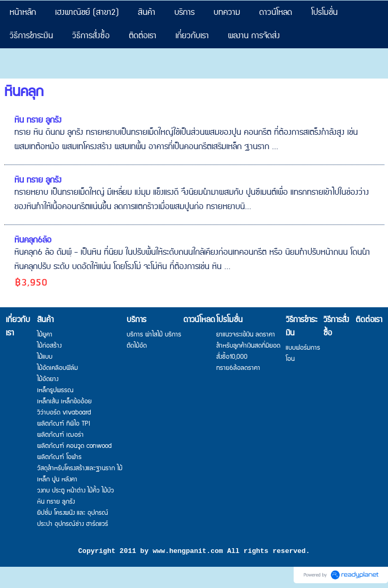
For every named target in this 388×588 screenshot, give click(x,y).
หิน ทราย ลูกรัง (38, 120)
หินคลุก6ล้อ (33, 240)
